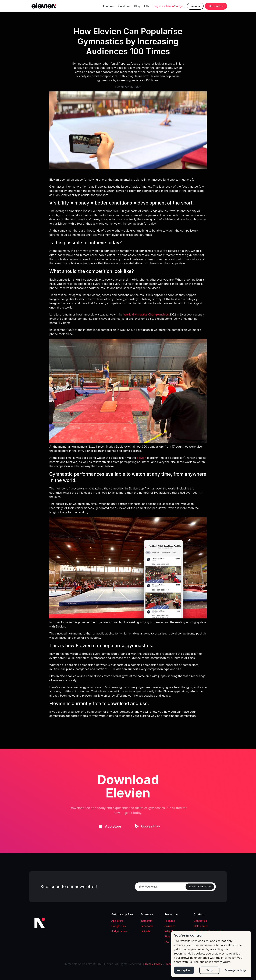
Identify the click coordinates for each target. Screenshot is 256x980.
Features (109, 6)
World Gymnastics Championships (146, 314)
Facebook (147, 926)
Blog (137, 6)
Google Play (119, 926)
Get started (216, 6)
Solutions (124, 6)
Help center (201, 926)
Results (195, 6)
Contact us (200, 921)
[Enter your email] (175, 887)
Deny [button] (209, 970)
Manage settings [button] (236, 970)
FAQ (147, 6)
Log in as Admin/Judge (168, 6)
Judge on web (120, 931)
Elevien (141, 458)
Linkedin (146, 931)
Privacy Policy (153, 964)
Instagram (147, 921)
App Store (117, 921)
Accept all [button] (184, 970)
